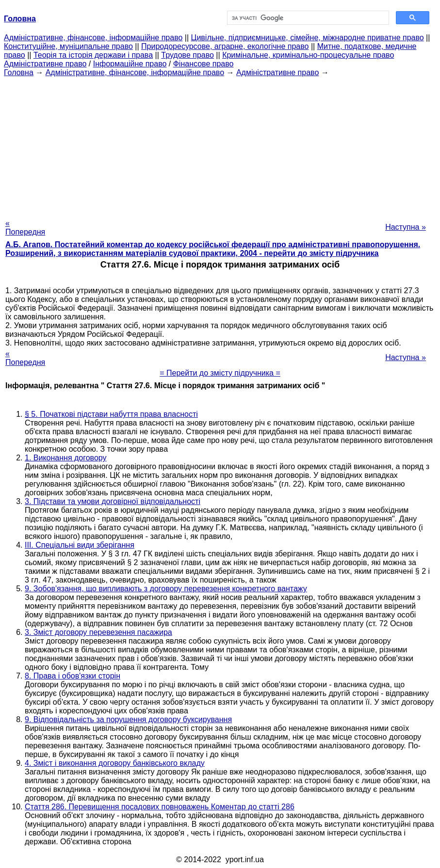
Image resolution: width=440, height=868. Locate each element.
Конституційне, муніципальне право (68, 46)
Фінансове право (204, 64)
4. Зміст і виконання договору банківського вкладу (115, 763)
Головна (19, 72)
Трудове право (187, 55)
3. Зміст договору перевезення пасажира (98, 632)
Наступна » (406, 227)
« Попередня (25, 228)
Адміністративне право (45, 64)
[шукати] (307, 18)
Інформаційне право (130, 64)
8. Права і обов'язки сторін (73, 676)
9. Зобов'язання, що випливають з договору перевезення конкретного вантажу (166, 589)
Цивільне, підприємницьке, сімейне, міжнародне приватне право (308, 38)
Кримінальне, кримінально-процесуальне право (308, 55)
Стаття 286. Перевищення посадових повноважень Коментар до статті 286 (160, 807)
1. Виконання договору (66, 458)
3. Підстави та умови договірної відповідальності (113, 501)
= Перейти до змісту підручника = (220, 373)
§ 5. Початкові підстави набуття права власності (111, 414)
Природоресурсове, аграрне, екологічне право (225, 46)
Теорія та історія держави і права (93, 55)
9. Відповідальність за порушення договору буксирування (128, 719)
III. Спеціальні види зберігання (80, 545)
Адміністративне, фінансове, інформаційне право (93, 38)
